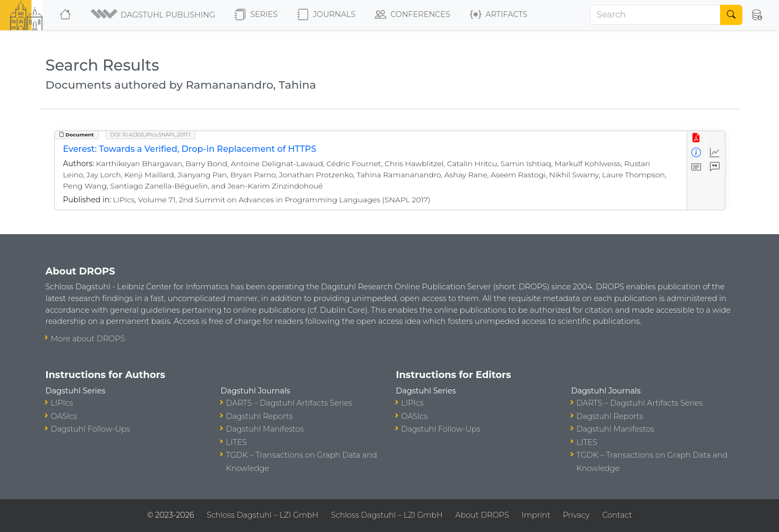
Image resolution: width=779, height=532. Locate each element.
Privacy (576, 515)
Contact (617, 515)
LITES (237, 442)
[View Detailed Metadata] (696, 153)
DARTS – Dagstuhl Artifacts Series (289, 403)
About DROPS (482, 515)
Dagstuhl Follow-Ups (91, 429)
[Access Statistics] (715, 153)
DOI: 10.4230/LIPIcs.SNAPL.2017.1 (151, 135)
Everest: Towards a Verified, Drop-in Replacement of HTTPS (190, 149)
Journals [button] (326, 15)
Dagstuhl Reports (260, 416)
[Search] (655, 15)
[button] (154, 15)
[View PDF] (696, 138)
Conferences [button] (413, 15)
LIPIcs (62, 403)
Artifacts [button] (499, 15)
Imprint (536, 515)
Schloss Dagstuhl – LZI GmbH (262, 515)
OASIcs (64, 416)
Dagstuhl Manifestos (265, 429)
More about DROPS (88, 339)
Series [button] (256, 15)
